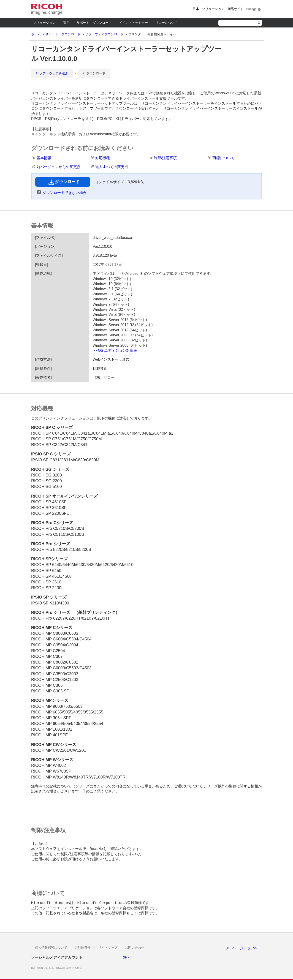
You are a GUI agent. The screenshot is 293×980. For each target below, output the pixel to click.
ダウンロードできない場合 (65, 193)
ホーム (36, 34)
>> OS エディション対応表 (115, 350)
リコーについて (166, 23)
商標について (223, 158)
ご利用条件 (83, 947)
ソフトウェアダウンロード (104, 34)
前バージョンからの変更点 (59, 167)
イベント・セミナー (133, 23)
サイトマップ (108, 947)
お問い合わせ (135, 947)
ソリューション (44, 23)
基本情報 (44, 158)
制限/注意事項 (165, 158)
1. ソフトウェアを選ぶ (52, 73)
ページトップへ (245, 948)
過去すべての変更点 (112, 167)
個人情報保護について (51, 947)
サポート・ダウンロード (94, 23)
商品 (66, 23)
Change (251, 9)
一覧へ (125, 957)
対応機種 (103, 158)
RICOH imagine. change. (47, 9)
